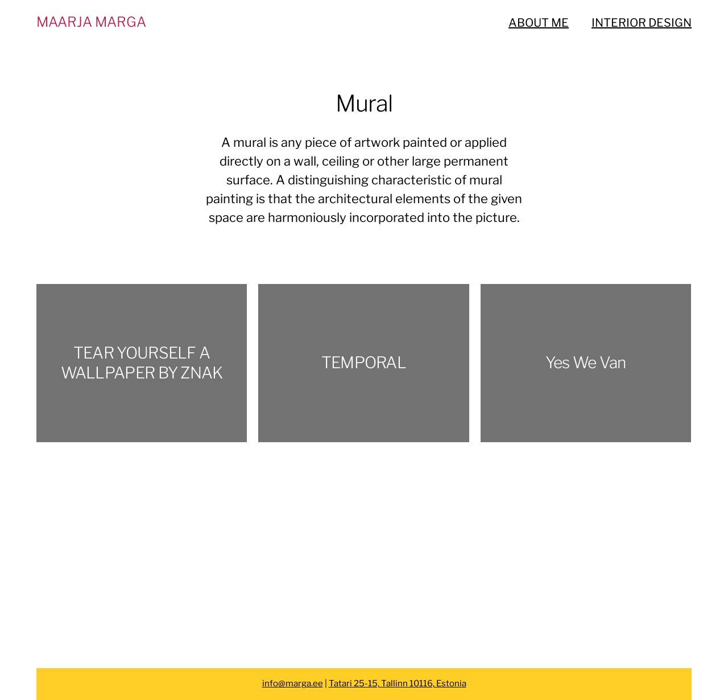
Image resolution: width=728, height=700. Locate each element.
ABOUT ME (539, 23)
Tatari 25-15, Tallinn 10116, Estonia (398, 683)
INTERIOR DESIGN (642, 23)
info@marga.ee (293, 683)
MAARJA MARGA (91, 22)
